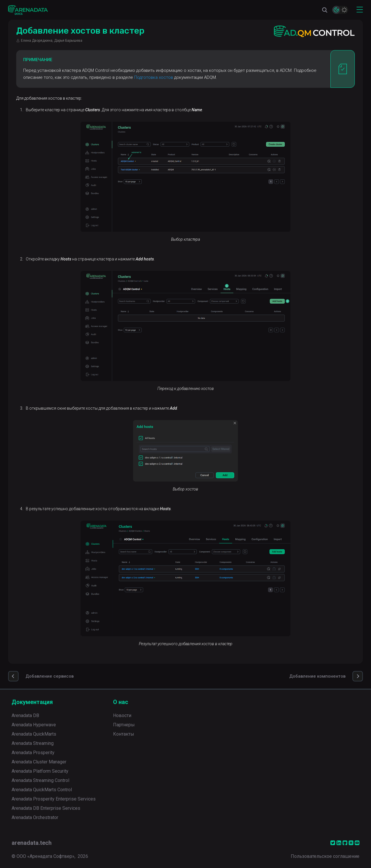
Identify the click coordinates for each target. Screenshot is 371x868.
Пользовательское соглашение (325, 856)
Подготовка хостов (154, 77)
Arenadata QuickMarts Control (42, 790)
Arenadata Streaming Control (40, 780)
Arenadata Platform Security (40, 771)
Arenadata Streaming (33, 743)
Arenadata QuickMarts (34, 734)
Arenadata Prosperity (33, 753)
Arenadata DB (25, 715)
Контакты (124, 734)
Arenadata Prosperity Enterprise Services (54, 799)
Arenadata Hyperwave (34, 725)
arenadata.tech (32, 843)
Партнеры (124, 725)
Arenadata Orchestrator (35, 817)
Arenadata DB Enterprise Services (46, 808)
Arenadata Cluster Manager (39, 762)
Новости (122, 715)
